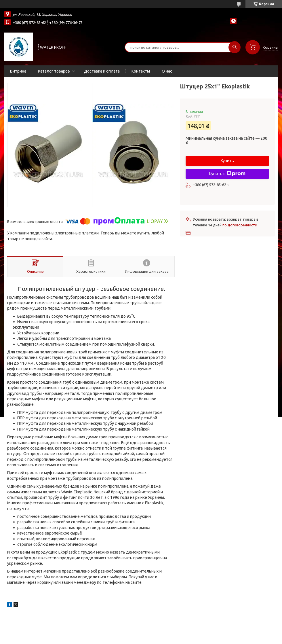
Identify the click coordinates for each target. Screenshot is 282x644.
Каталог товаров (54, 71)
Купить (227, 161)
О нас (167, 71)
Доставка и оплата (102, 71)
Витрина (18, 71)
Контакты (141, 71)
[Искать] (235, 47)
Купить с (227, 174)
